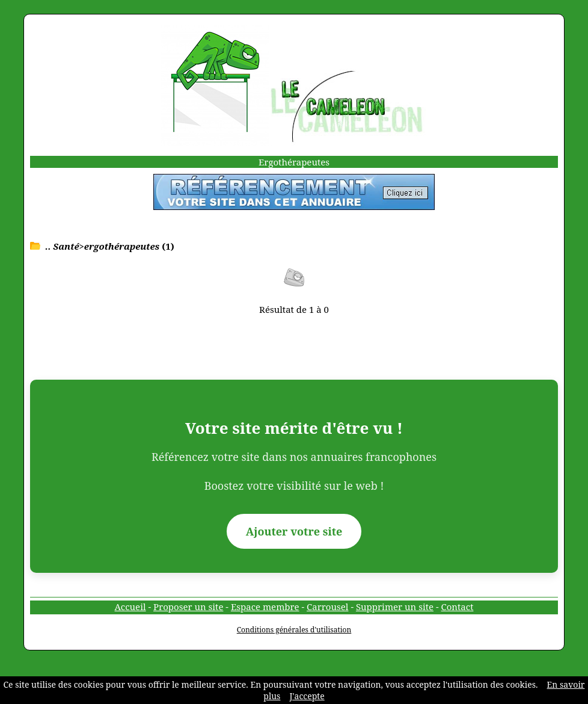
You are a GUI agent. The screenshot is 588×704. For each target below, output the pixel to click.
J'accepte (307, 696)
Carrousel (327, 607)
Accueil (130, 607)
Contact (458, 607)
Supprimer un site (395, 607)
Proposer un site (188, 607)
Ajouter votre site (294, 531)
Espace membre (265, 607)
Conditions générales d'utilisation (294, 630)
